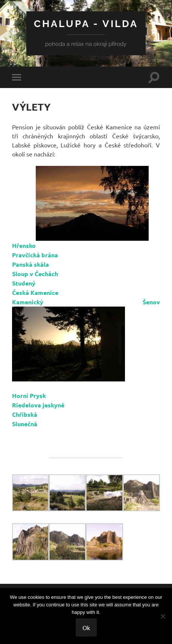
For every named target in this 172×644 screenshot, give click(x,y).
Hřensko (24, 245)
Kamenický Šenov (86, 302)
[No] (163, 616)
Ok (86, 627)
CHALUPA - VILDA (86, 24)
